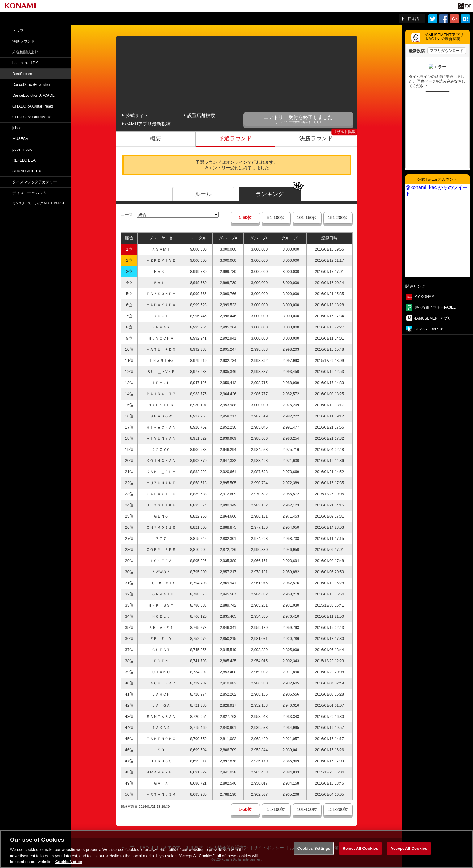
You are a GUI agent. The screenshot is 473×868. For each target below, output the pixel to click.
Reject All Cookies (360, 856)
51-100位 (276, 218)
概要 (156, 138)
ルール (203, 194)
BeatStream (22, 74)
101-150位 (307, 218)
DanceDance (32, 85)
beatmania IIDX (25, 63)
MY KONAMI (425, 297)
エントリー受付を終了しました (298, 119)
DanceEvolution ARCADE (34, 95)
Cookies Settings (314, 856)
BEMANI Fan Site (429, 329)
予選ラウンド (235, 138)
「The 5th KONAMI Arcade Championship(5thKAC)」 (72, 19)
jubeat (17, 128)
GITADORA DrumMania (32, 117)
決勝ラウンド (316, 138)
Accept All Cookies (409, 856)
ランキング (270, 194)
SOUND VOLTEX (27, 171)
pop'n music (22, 150)
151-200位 (338, 218)
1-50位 (245, 218)
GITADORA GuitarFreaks (33, 106)
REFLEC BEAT (25, 160)
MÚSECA (20, 139)
